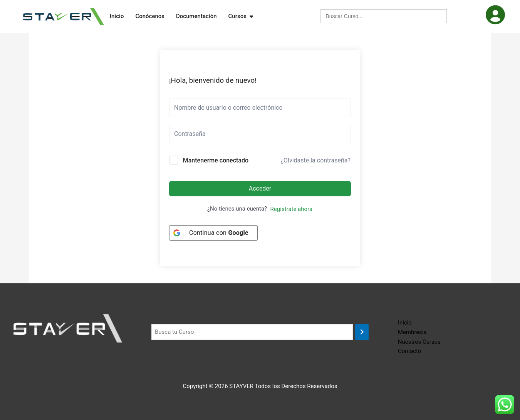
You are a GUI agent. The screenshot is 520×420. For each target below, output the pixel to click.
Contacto (410, 351)
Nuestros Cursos (419, 342)
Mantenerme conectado (216, 160)
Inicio (405, 323)
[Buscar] (362, 332)
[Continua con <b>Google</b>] (213, 233)
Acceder (260, 188)
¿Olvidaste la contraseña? (315, 160)
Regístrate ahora (291, 209)
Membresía (412, 332)
